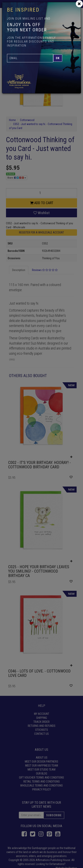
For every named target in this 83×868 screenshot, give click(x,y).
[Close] (79, 4)
